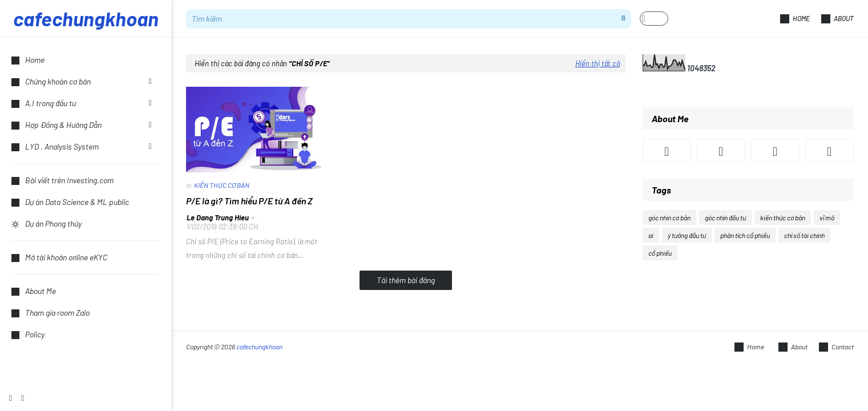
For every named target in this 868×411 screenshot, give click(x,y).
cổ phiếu (660, 253)
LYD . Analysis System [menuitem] (55, 146)
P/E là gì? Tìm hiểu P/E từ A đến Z (249, 201)
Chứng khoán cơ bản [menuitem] (51, 81)
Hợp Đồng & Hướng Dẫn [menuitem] (56, 125)
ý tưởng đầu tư (687, 235)
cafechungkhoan (86, 18)
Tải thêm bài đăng (406, 280)
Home (795, 19)
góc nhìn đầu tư (725, 217)
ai (651, 235)
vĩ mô (827, 217)
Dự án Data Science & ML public (70, 202)
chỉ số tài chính (804, 235)
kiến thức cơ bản (783, 217)
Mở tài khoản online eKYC (59, 257)
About (837, 19)
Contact (836, 347)
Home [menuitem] (28, 60)
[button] (654, 19)
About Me (34, 291)
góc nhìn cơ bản (669, 217)
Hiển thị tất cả (597, 63)
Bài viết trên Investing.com (62, 180)
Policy (28, 334)
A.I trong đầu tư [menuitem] (44, 103)
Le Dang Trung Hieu (218, 217)
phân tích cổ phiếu (745, 235)
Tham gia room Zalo (51, 313)
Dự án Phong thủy (47, 223)
